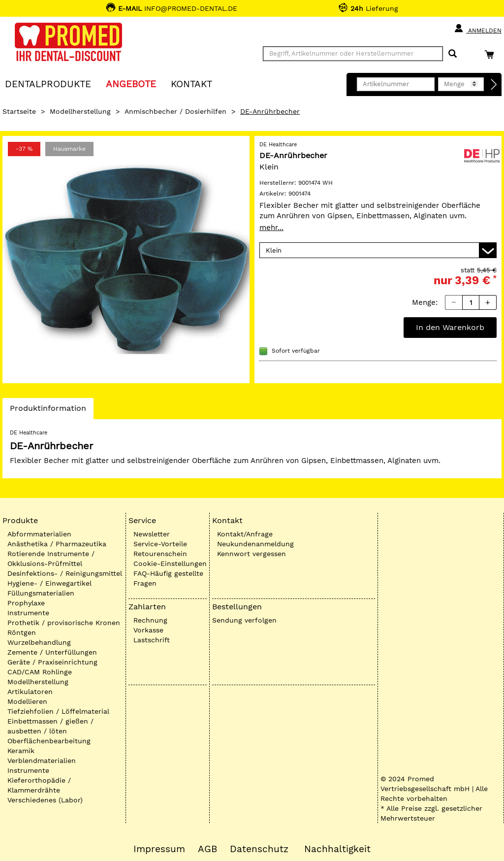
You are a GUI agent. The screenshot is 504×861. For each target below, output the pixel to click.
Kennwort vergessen (252, 554)
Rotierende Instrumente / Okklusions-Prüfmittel (51, 559)
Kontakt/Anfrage (245, 534)
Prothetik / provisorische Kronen (64, 623)
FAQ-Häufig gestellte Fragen (168, 578)
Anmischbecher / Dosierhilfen (175, 111)
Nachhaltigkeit (337, 849)
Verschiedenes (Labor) (45, 800)
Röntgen (22, 632)
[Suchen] (453, 54)
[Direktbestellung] (494, 85)
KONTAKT (191, 83)
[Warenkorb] (492, 54)
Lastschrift (152, 640)
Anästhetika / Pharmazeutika (57, 544)
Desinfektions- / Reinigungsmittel (65, 573)
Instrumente (28, 613)
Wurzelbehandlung (39, 642)
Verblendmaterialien (42, 761)
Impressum (159, 849)
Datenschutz (259, 849)
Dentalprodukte (48, 83)
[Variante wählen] (378, 250)
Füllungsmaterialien (41, 593)
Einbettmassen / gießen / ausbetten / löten (50, 726)
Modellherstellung (80, 111)
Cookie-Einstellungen (170, 563)
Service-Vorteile (160, 544)
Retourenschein (160, 554)
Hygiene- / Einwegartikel (49, 583)
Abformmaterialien (39, 534)
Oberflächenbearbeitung (49, 741)
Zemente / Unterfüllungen (52, 652)
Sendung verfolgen (244, 620)
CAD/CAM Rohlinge (40, 672)
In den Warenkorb (450, 327)
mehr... (271, 228)
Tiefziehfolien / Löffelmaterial (58, 711)
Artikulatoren (30, 692)
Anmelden (478, 29)
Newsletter (152, 534)
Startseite (19, 111)
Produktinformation (48, 411)
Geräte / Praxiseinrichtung (52, 662)
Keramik (21, 751)
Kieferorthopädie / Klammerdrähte (39, 785)
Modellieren (27, 701)
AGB (207, 849)
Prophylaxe (26, 603)
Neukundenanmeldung (255, 544)
